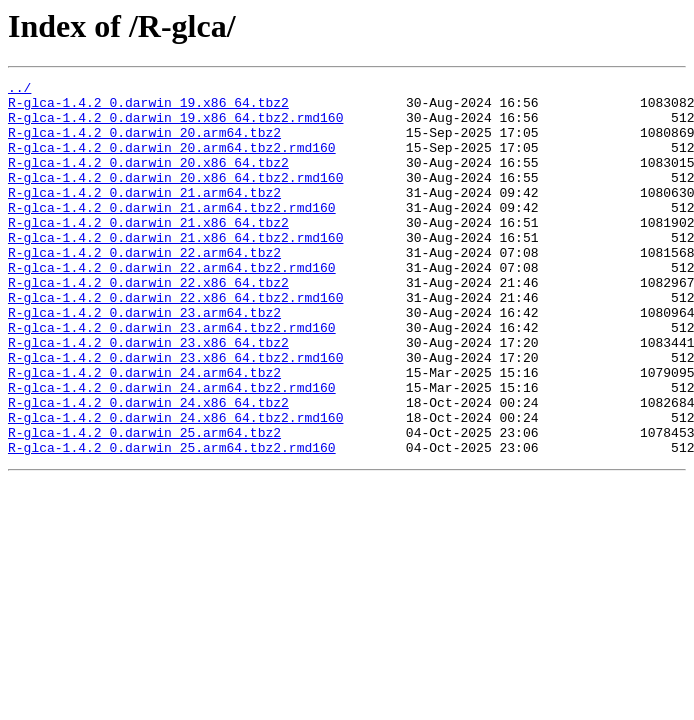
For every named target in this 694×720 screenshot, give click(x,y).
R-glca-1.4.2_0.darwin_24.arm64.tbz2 (144, 432)
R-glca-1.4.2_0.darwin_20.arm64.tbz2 (144, 144)
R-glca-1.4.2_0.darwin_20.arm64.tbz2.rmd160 (172, 162)
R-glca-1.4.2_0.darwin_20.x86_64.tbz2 (148, 180)
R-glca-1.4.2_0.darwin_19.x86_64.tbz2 (148, 108)
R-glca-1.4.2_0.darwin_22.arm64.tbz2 (144, 288)
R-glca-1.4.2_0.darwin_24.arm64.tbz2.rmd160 (172, 450)
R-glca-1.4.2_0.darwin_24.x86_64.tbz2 (148, 468)
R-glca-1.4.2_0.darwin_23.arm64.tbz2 (144, 360)
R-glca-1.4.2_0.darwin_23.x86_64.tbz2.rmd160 (175, 414)
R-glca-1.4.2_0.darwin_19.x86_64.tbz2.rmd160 (175, 126)
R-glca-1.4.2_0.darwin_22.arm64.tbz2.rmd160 (172, 306)
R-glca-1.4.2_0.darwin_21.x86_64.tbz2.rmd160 (175, 270)
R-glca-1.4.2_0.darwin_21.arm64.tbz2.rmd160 (172, 234)
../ (19, 90)
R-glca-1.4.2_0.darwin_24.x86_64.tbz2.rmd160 (175, 486)
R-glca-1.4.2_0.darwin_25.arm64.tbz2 (144, 504)
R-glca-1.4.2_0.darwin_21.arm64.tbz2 (144, 216)
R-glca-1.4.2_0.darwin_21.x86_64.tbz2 (148, 252)
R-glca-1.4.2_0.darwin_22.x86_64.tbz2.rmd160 (175, 342)
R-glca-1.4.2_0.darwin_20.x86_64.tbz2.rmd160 (175, 198)
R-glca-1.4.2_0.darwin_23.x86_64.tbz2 (148, 396)
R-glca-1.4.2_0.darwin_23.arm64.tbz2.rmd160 (172, 378)
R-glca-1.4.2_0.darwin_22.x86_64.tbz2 (148, 324)
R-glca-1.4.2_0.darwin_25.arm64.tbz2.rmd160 (172, 522)
